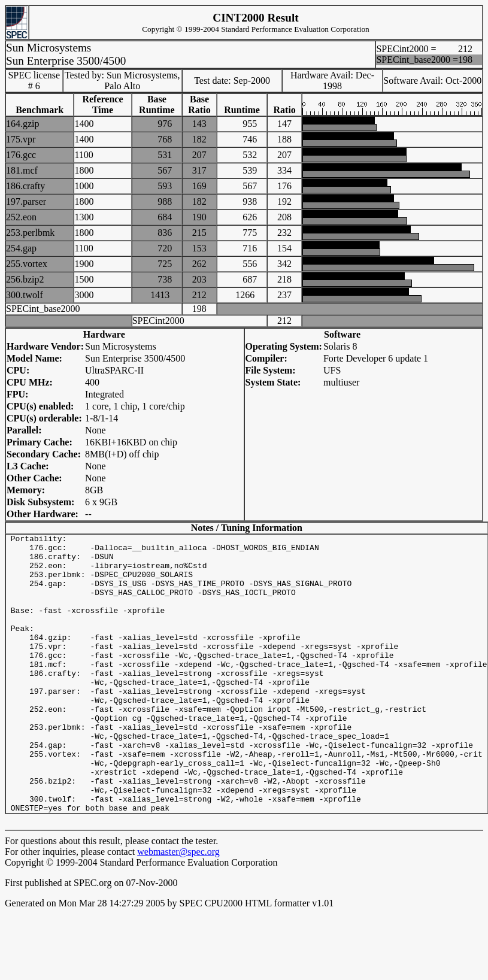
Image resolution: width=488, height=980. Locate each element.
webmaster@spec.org (178, 907)
